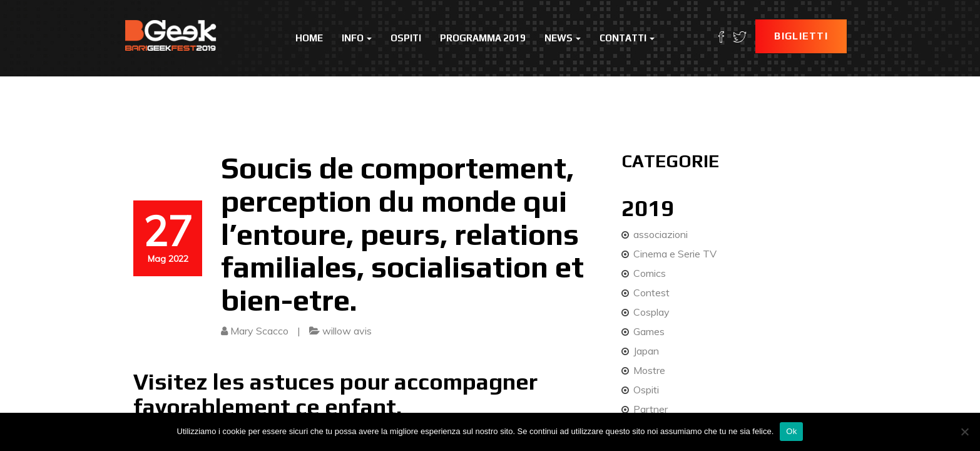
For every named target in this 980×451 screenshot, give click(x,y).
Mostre (649, 370)
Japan (646, 351)
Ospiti (406, 38)
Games (649, 331)
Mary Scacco (259, 331)
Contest (651, 293)
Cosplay (651, 312)
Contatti (627, 38)
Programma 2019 (483, 38)
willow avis (347, 331)
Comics (650, 273)
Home (309, 38)
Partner (651, 409)
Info (357, 38)
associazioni (661, 234)
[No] (964, 432)
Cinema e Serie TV (675, 254)
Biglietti (801, 36)
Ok (791, 431)
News (563, 38)
